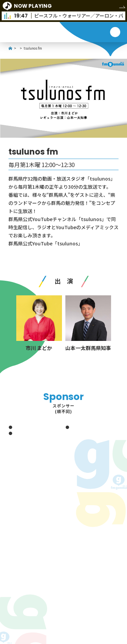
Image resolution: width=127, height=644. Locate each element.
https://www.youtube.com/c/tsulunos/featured (64, 251)
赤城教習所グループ (29, 433)
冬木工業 (77, 427)
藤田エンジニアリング (31, 427)
